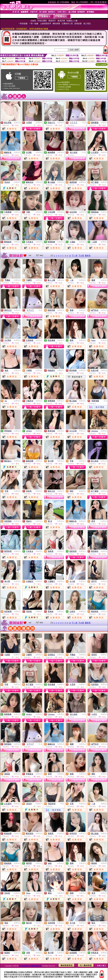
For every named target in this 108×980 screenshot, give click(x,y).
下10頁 (81, 256)
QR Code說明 (101, 65)
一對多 (83, 123)
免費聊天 (39, 123)
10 (70, 256)
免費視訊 (17, 123)
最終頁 (88, 256)
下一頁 (75, 256)
